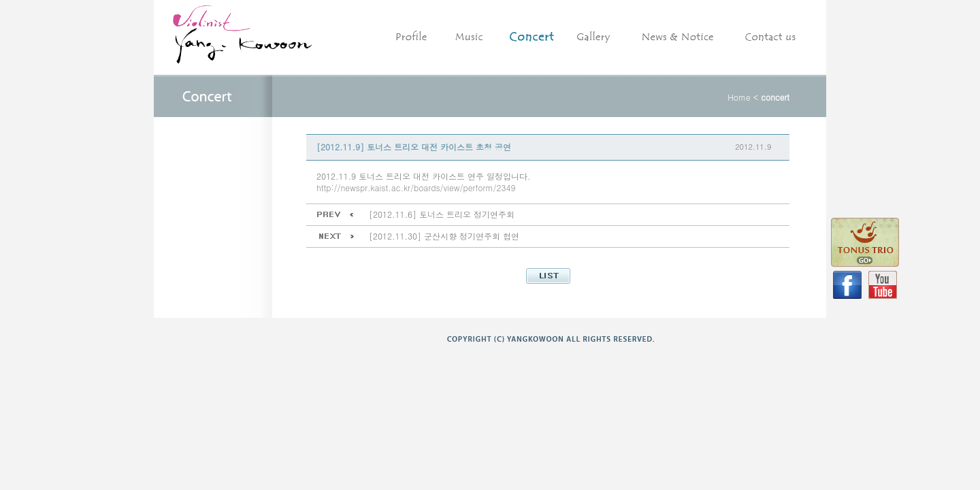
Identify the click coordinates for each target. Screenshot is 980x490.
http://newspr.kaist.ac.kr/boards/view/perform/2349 (416, 187)
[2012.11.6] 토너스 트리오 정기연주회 (442, 214)
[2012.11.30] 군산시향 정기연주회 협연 (444, 236)
